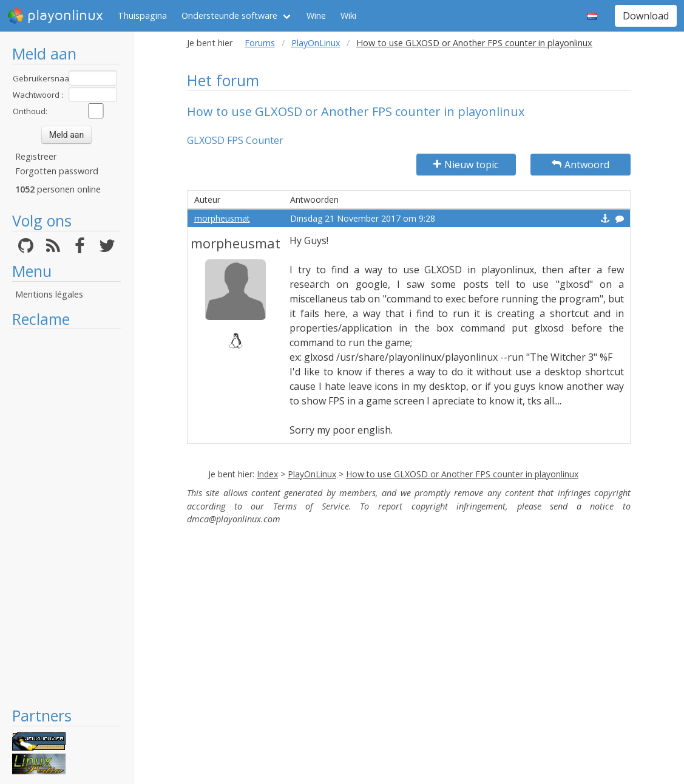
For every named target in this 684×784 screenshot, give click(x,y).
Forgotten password (57, 171)
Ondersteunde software (229, 15)
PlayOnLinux (316, 43)
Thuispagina (142, 15)
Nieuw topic (466, 165)
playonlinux (55, 16)
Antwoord (581, 165)
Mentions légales (49, 294)
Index (267, 474)
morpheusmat (222, 218)
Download (646, 16)
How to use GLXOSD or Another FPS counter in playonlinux (462, 474)
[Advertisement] (66, 517)
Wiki (348, 15)
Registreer (36, 156)
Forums (260, 43)
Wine (316, 15)
